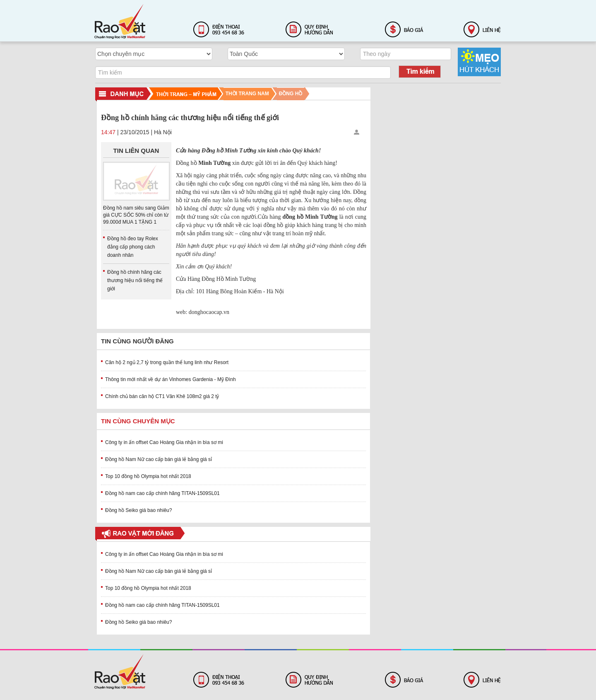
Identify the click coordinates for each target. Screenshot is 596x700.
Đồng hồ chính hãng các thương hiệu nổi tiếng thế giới (135, 280)
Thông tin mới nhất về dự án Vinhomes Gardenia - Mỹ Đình (171, 379)
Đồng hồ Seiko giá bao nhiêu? (138, 510)
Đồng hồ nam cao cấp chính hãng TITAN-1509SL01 (162, 493)
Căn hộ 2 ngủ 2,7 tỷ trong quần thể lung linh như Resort (167, 362)
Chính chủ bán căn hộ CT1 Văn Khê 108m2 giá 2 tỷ (162, 396)
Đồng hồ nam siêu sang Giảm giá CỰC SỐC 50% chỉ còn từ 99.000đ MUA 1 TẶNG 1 (136, 215)
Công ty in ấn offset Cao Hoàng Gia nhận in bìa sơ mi (164, 442)
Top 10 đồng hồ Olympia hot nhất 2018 (148, 476)
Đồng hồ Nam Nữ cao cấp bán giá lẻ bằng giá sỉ (159, 459)
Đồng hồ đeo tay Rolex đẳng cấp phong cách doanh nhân (133, 247)
